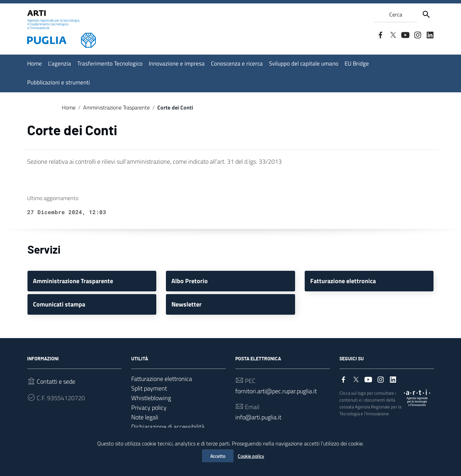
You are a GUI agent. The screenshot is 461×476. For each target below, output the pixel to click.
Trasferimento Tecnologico (110, 63)
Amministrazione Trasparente (116, 107)
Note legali (145, 417)
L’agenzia (60, 63)
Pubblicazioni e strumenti (59, 82)
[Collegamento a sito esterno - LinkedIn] (430, 34)
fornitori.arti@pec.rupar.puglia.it (276, 391)
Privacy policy (149, 408)
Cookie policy (251, 456)
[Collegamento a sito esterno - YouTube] (405, 34)
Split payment (149, 388)
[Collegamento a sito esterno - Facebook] (380, 34)
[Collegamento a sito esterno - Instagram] (417, 34)
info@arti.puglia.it (258, 417)
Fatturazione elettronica (162, 379)
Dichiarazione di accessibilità (168, 427)
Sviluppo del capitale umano (304, 63)
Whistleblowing (151, 398)
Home (35, 63)
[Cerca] (426, 14)
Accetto (218, 456)
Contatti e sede (56, 381)
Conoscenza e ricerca (237, 63)
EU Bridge (357, 63)
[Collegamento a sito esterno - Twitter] (393, 34)
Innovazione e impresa (177, 63)
